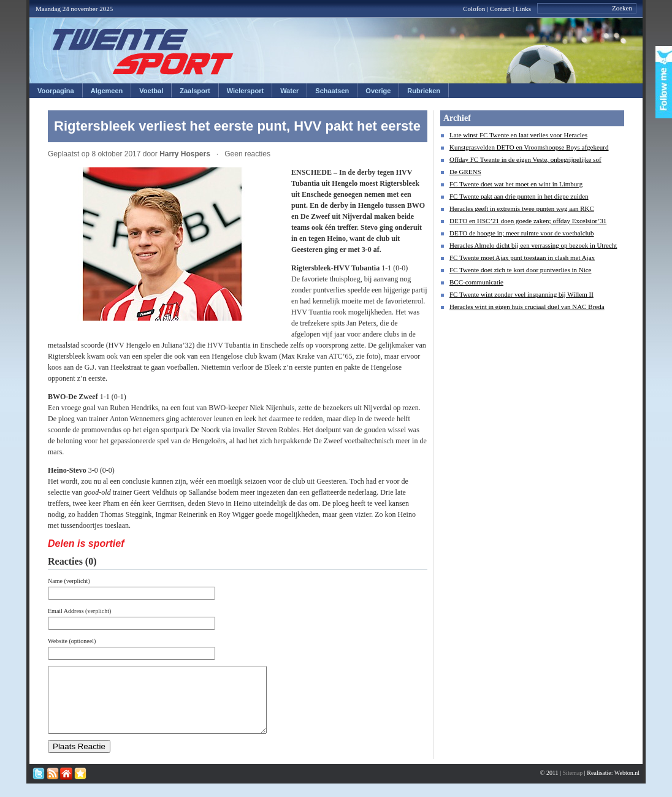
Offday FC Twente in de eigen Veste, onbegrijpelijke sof (525, 159)
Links (523, 9)
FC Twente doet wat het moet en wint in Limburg (516, 184)
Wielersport (245, 91)
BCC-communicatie (476, 282)
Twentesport (143, 51)
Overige (378, 91)
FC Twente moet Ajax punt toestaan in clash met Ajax (522, 257)
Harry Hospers (185, 154)
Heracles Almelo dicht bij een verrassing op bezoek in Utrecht (533, 245)
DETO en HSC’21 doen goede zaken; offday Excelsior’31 (528, 221)
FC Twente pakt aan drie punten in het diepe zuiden (519, 196)
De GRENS (465, 172)
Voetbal (151, 91)
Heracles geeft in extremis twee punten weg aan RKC (522, 208)
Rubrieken (424, 91)
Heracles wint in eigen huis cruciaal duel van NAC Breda (527, 307)
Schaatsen (332, 91)
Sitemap (573, 786)
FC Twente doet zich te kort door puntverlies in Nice (521, 270)
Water (289, 91)
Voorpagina (56, 91)
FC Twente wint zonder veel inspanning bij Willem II (521, 294)
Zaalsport (195, 91)
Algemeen (107, 91)
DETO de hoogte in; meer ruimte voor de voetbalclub (522, 233)
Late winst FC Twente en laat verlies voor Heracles (518, 135)
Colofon (474, 9)
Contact (500, 9)
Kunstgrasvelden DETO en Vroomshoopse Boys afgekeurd (529, 147)
